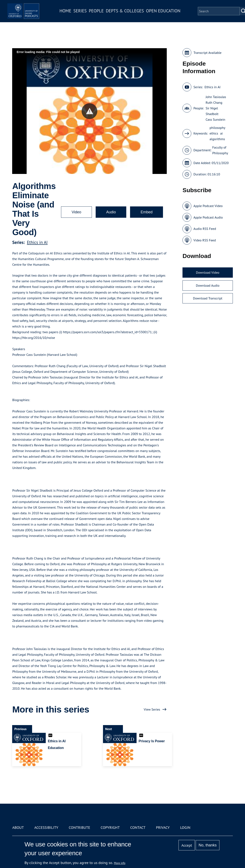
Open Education (172, 15)
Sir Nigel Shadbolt (212, 111)
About (18, 827)
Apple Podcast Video (208, 206)
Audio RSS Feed (205, 229)
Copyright (110, 827)
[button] (89, 111)
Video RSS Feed (205, 240)
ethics (214, 133)
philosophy (217, 128)
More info (120, 863)
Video (77, 212)
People (105, 15)
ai (222, 133)
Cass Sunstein (215, 119)
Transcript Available (207, 53)
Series (89, 15)
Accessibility (46, 827)
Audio (111, 212)
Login (185, 827)
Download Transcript (208, 298)
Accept (187, 845)
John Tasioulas (216, 97)
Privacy (163, 827)
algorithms (217, 139)
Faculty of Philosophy (220, 150)
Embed (147, 212)
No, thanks (208, 845)
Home (75, 15)
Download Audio (208, 285)
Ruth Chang (214, 102)
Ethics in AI (37, 242)
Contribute (79, 827)
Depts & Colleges (134, 15)
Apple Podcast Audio (208, 217)
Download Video (208, 272)
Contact (138, 827)
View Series (152, 709)
